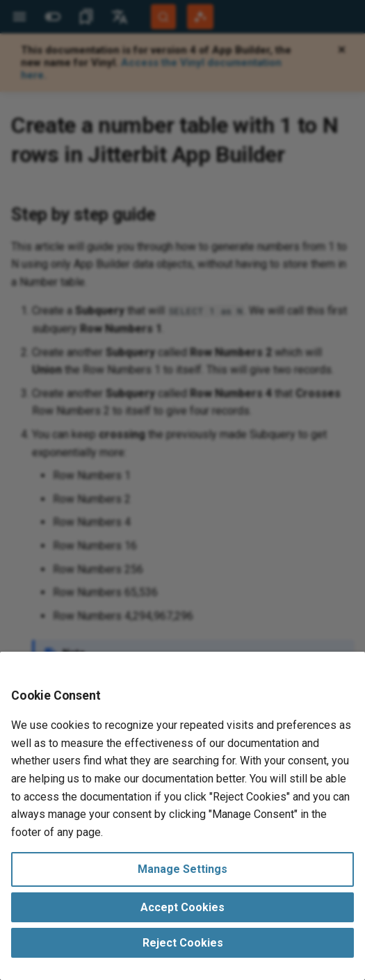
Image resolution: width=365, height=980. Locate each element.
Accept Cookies (182, 907)
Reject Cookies (183, 943)
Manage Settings (182, 869)
